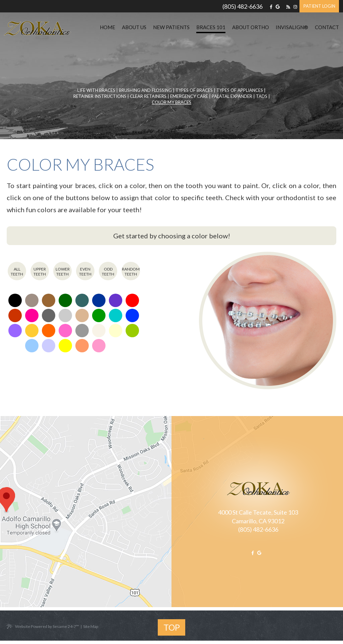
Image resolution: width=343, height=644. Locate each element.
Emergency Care (189, 96)
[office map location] (89, 512)
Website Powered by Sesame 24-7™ (43, 627)
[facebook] (271, 7)
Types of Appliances (240, 90)
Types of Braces (194, 90)
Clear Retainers (148, 96)
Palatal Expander (232, 96)
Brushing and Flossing (145, 90)
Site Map (91, 627)
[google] (278, 7)
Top (172, 627)
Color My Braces (171, 102)
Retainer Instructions (100, 96)
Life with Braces (96, 90)
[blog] (288, 7)
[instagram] (295, 7)
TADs (262, 96)
